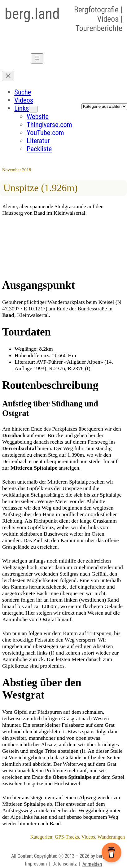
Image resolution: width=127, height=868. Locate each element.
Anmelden (92, 864)
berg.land (32, 14)
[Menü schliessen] (8, 76)
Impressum (36, 864)
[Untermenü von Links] (33, 109)
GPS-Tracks (67, 837)
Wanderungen (111, 837)
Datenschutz (65, 864)
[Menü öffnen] (37, 58)
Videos (88, 837)
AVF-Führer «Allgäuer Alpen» (70, 362)
